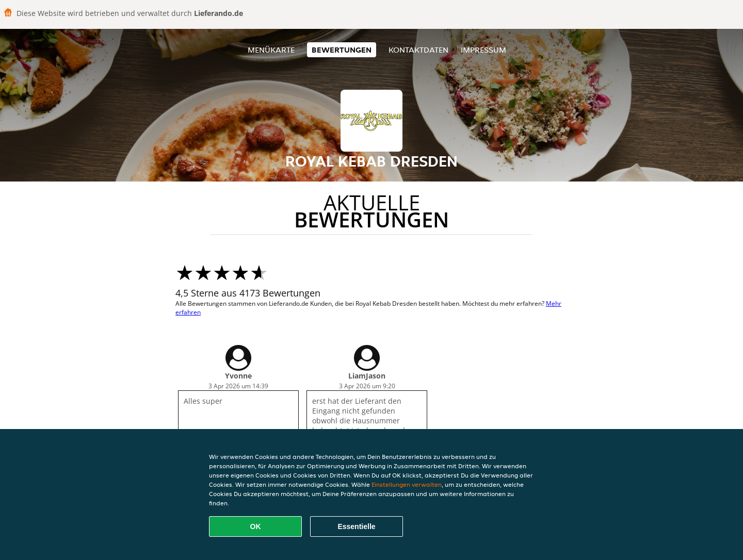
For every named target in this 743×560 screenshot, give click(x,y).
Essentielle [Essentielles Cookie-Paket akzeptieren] (356, 526)
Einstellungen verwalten (407, 484)
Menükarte (271, 50)
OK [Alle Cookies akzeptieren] (256, 526)
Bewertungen (342, 50)
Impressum (483, 50)
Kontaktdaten (418, 50)
